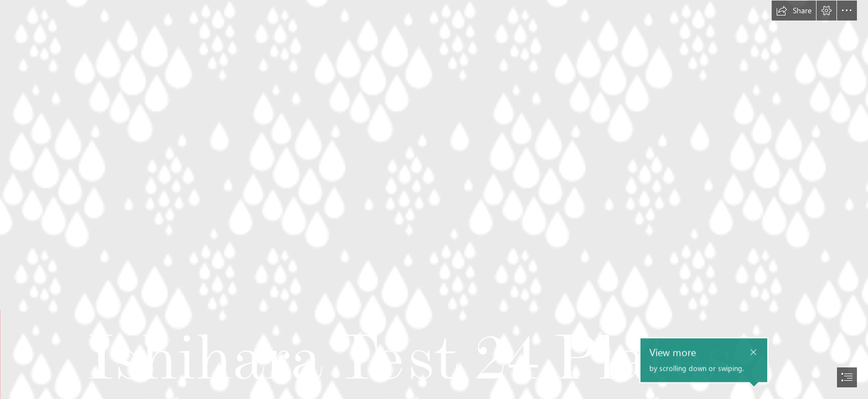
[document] (434, 199)
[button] (794, 11)
